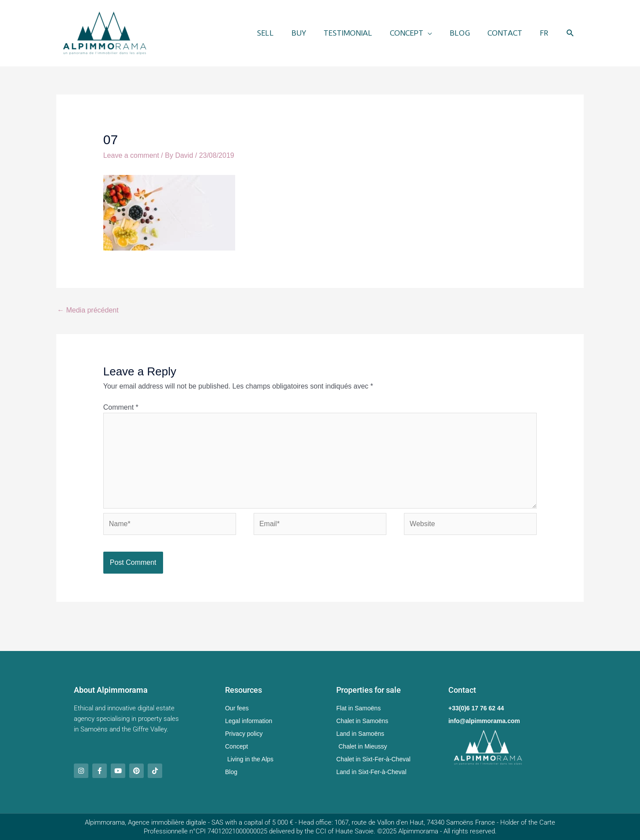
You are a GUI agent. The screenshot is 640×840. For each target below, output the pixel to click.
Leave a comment (131, 155)
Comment (121, 407)
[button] (570, 33)
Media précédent (88, 310)
